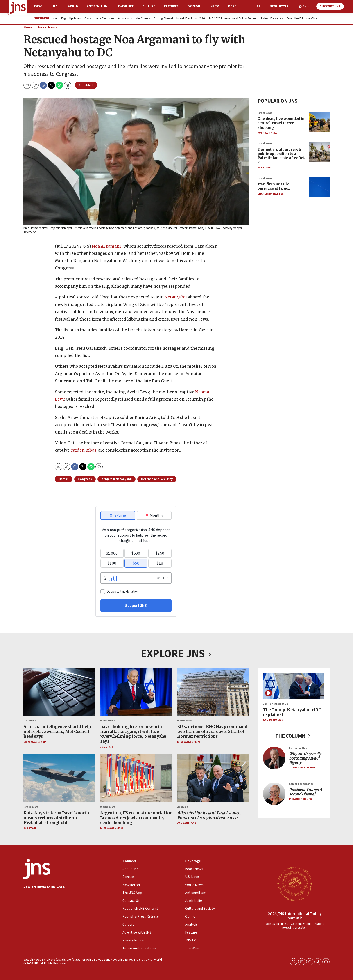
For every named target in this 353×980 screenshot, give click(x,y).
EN (305, 6)
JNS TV (214, 6)
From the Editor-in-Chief (303, 19)
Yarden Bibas (83, 450)
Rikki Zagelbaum (35, 742)
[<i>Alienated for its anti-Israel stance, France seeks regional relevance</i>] (213, 778)
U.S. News (30, 721)
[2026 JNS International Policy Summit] (295, 884)
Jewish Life (125, 6)
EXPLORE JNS (176, 654)
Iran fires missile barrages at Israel (274, 186)
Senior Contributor (301, 784)
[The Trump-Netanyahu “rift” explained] (294, 686)
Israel (39, 6)
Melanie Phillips (300, 799)
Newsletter (279, 7)
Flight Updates (71, 19)
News (28, 27)
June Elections (105, 19)
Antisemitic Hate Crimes (134, 19)
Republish (86, 85)
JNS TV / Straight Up (276, 704)
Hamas (64, 479)
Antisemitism (97, 6)
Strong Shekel (163, 19)
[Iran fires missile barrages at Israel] (319, 187)
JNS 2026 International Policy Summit (233, 19)
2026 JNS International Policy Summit (295, 916)
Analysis (183, 807)
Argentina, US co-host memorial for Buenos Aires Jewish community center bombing (136, 818)
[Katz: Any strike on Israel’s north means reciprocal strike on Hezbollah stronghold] (59, 778)
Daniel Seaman (273, 720)
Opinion (194, 6)
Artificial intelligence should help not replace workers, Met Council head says (57, 731)
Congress (85, 479)
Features (171, 6)
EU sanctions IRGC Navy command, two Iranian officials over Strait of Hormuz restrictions (213, 731)
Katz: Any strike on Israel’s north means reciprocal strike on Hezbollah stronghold (56, 818)
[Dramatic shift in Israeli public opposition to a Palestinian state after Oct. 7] (319, 152)
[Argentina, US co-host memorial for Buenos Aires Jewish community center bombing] (136, 778)
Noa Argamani (106, 246)
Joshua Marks (267, 133)
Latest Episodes (272, 19)
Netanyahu (176, 297)
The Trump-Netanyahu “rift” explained (292, 712)
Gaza (88, 19)
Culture (149, 6)
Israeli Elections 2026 (191, 19)
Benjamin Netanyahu (117, 479)
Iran (55, 19)
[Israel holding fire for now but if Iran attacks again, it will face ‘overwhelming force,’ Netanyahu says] (136, 692)
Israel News (48, 27)
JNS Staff (264, 168)
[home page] (18, 8)
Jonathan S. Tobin (302, 768)
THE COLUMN (294, 736)
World (73, 6)
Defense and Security (157, 479)
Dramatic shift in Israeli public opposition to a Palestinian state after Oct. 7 (281, 156)
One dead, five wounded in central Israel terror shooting (281, 123)
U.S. (56, 6)
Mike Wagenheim (189, 742)
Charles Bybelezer (270, 194)
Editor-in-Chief (299, 748)
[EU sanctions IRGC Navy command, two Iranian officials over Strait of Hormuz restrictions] (213, 692)
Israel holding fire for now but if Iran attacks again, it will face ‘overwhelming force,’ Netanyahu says (133, 734)
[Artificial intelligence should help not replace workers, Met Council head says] (59, 692)
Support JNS (330, 6)
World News (185, 721)
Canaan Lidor (187, 823)
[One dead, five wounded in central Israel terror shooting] (319, 122)
